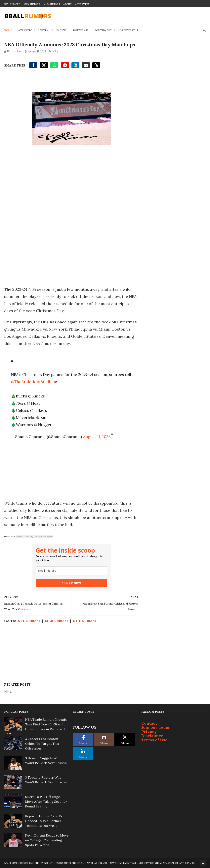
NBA (55, 51)
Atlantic (25, 30)
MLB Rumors (32, 4)
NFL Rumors (12, 4)
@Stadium (47, 382)
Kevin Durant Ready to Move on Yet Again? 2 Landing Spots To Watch (47, 840)
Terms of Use (154, 740)
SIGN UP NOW (71, 583)
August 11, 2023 (97, 437)
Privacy (149, 731)
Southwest (103, 30)
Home (8, 30)
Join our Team (155, 727)
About (67, 4)
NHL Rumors (52, 4)
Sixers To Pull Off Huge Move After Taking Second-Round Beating (46, 801)
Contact (149, 723)
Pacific (62, 30)
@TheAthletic (24, 382)
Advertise (82, 4)
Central (44, 30)
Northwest (126, 30)
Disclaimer (152, 736)
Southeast (81, 30)
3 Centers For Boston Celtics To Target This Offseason (42, 744)
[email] (71, 571)
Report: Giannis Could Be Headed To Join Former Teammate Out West (44, 821)
